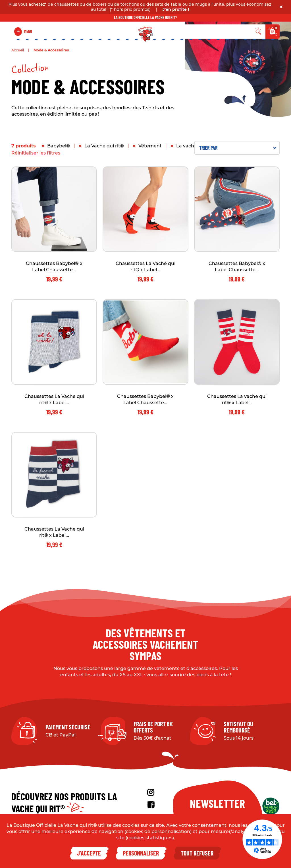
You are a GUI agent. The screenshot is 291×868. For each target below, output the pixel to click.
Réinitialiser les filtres (36, 153)
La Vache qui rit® (104, 146)
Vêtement (150, 146)
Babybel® (59, 146)
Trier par (238, 148)
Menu (28, 31)
